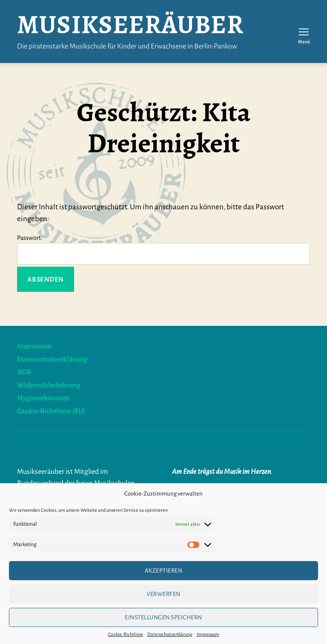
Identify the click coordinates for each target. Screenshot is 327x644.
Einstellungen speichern (163, 617)
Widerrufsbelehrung (49, 385)
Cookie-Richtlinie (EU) (51, 411)
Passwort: (163, 250)
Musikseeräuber (130, 25)
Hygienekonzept (43, 398)
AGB (24, 372)
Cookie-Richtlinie (126, 634)
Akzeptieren (164, 571)
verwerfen (163, 594)
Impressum (208, 634)
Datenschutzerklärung (170, 634)
